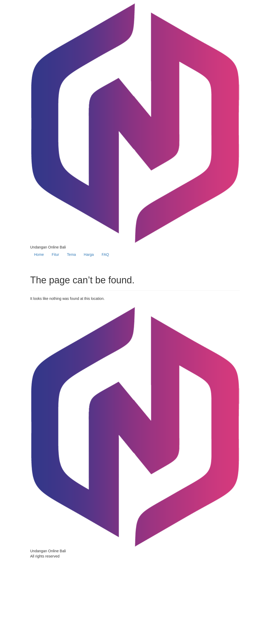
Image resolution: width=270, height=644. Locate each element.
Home (39, 255)
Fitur (55, 255)
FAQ (105, 255)
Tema (71, 255)
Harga (89, 255)
